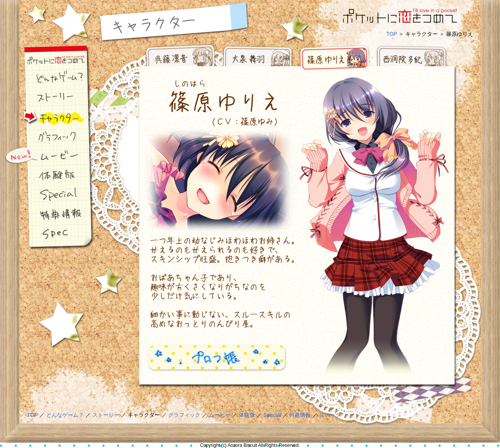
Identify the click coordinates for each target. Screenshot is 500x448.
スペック (48, 233)
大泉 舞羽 (258, 60)
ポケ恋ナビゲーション (48, 60)
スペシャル (48, 194)
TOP (392, 34)
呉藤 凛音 (181, 60)
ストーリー (48, 98)
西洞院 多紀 (412, 60)
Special (272, 415)
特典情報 (48, 214)
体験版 (48, 175)
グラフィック (48, 137)
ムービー (48, 156)
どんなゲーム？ (48, 79)
